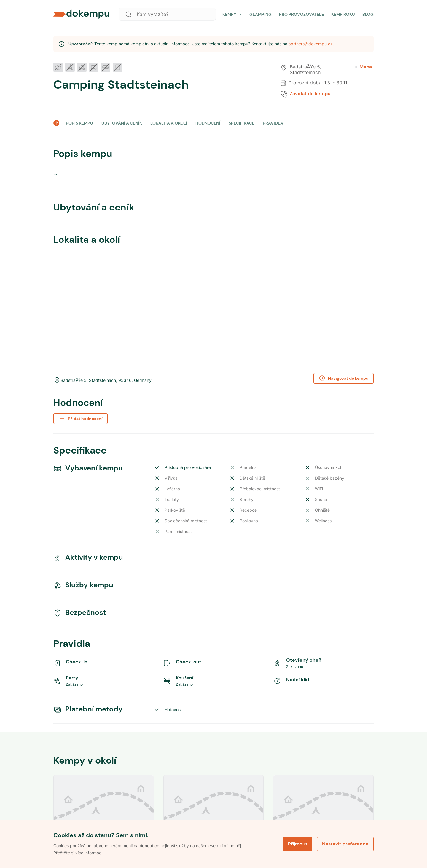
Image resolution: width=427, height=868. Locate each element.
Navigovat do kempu (344, 378)
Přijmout (298, 844)
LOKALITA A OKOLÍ (169, 123)
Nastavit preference (345, 844)
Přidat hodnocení (81, 419)
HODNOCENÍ (208, 123)
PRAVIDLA (273, 123)
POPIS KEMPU (79, 123)
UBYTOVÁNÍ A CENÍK (122, 123)
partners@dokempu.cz (310, 44)
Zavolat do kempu (310, 94)
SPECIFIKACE (242, 123)
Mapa (364, 67)
